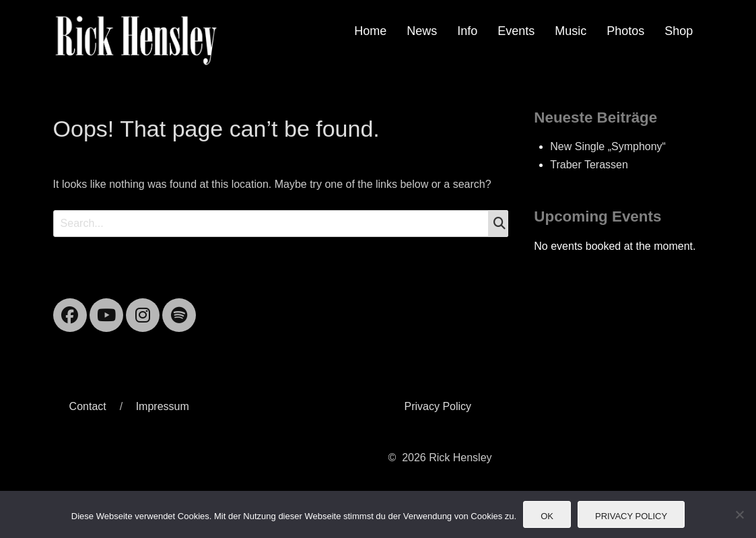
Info (467, 31)
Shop (679, 31)
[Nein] (739, 514)
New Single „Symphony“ (608, 146)
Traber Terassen (589, 165)
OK (547, 516)
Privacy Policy (438, 406)
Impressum (163, 406)
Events (516, 31)
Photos (625, 31)
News (422, 31)
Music (571, 31)
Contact (88, 406)
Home (370, 31)
